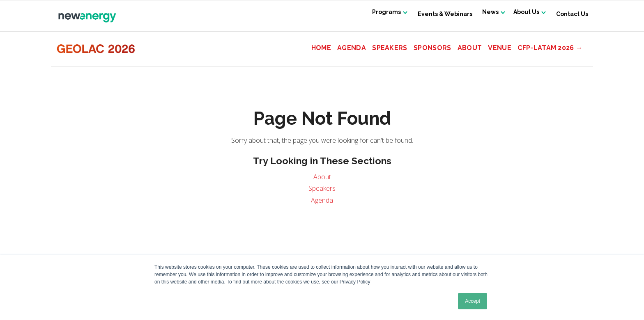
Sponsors (432, 48)
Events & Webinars (436, 14)
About (470, 48)
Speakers (390, 48)
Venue (500, 48)
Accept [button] (473, 301)
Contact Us (572, 14)
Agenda (352, 48)
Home (321, 48)
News (484, 14)
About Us (524, 14)
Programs (376, 14)
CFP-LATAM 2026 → (550, 48)
